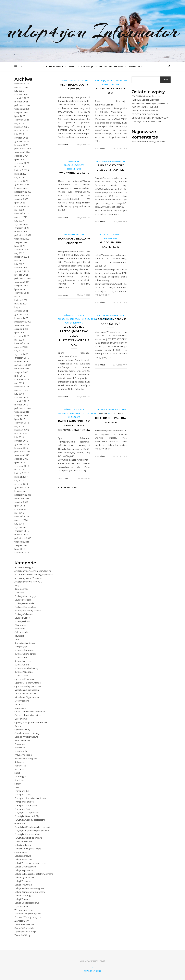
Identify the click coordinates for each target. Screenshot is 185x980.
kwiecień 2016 (22, 516)
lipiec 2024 (20, 159)
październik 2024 (23, 148)
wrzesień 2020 (22, 325)
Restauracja (20, 766)
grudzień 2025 (22, 98)
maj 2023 (19, 210)
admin (66, 145)
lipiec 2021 (20, 289)
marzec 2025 (21, 130)
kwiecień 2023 (22, 213)
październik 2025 (23, 105)
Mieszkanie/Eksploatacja (27, 690)
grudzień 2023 (22, 185)
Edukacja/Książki (23, 600)
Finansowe (20, 629)
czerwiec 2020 (22, 336)
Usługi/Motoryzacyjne (25, 867)
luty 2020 (19, 350)
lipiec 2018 (20, 419)
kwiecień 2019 (22, 387)
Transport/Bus (22, 791)
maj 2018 (19, 426)
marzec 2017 (21, 477)
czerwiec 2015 (22, 552)
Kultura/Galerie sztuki (25, 654)
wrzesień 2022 (22, 239)
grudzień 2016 (22, 488)
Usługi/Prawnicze (23, 885)
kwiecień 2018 (22, 430)
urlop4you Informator (93, 31)
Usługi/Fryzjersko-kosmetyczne (30, 863)
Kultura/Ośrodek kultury (26, 668)
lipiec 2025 (20, 116)
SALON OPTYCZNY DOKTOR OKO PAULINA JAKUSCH (111, 418)
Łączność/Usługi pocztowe (28, 686)
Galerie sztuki (21, 632)
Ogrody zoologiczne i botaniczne (31, 722)
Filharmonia (20, 625)
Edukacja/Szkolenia (111, 66)
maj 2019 (19, 383)
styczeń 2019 (21, 397)
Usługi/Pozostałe (23, 881)
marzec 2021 (21, 304)
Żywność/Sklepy (22, 935)
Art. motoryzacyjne (24, 567)
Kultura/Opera (22, 665)
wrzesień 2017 (22, 455)
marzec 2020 (21, 347)
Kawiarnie (19, 636)
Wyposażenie (21, 906)
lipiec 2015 (20, 549)
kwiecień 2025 (22, 127)
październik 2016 (23, 495)
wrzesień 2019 (22, 369)
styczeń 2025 (21, 138)
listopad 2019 (21, 361)
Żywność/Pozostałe (24, 928)
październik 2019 (23, 365)
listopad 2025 (21, 102)
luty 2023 (19, 221)
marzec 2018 (21, 433)
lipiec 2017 (20, 462)
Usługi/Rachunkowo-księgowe (29, 888)
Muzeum (19, 704)
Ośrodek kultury (22, 730)
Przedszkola (21, 751)
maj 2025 (19, 123)
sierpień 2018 (21, 415)
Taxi (17, 787)
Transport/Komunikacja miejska (30, 798)
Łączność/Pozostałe (24, 679)
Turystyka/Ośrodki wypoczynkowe (32, 831)
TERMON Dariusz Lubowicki (145, 100)
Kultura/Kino (21, 657)
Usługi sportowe (23, 856)
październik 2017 (23, 451)
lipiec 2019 (20, 376)
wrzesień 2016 (22, 498)
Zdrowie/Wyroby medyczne (28, 917)
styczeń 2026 (21, 94)
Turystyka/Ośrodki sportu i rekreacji (32, 827)
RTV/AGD (19, 769)
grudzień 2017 (22, 444)
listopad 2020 (21, 318)
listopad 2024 (21, 145)
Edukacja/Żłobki (22, 621)
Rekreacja (87, 66)
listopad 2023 (21, 188)
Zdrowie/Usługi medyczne (28, 913)
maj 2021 (19, 296)
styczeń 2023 (21, 224)
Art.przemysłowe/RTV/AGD (28, 582)
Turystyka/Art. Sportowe (27, 812)
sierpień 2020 (21, 329)
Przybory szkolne (23, 755)
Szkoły (18, 784)
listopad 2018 (21, 405)
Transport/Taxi (22, 809)
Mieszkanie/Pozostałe (26, 693)
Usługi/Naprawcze (24, 870)
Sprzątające (20, 776)
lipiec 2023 (20, 203)
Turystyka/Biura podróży (27, 816)
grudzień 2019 (22, 358)
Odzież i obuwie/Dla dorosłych (30, 711)
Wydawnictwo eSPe (74, 173)
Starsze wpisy (68, 487)
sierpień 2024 (21, 156)
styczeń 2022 (21, 268)
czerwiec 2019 (22, 379)
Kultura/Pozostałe (24, 672)
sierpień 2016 (21, 502)
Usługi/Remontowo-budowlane (30, 892)
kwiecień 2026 (22, 84)
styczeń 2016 (21, 527)
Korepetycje (21, 647)
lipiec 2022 (20, 246)
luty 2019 (19, 394)
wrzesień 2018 (22, 412)
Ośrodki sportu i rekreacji (27, 733)
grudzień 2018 (22, 401)
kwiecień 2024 (22, 170)
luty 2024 (19, 177)
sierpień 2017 (21, 459)
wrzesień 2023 (22, 195)
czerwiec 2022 (22, 249)
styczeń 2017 (21, 484)
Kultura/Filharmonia (24, 650)
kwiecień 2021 (22, 300)
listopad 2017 (21, 448)
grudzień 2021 (22, 271)
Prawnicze (20, 748)
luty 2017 (19, 480)
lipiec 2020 (20, 332)
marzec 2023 (21, 217)
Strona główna (53, 66)
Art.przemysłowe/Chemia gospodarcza (34, 574)
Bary (17, 585)
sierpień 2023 (21, 199)
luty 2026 (19, 91)
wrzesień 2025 (22, 109)
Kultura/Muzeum (23, 661)
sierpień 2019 (21, 372)
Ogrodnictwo (21, 719)
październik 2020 (23, 322)
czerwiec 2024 (22, 163)
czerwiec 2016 (22, 509)
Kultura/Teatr (21, 675)
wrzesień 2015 (22, 542)
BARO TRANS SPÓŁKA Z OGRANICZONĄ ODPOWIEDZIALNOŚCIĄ (74, 426)
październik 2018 (23, 408)
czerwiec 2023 (22, 206)
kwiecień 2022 (22, 257)
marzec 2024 (21, 174)
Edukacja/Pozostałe (24, 603)
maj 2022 (19, 253)
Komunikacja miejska (25, 643)
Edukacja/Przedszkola (25, 607)
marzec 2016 (21, 520)
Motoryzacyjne (22, 701)
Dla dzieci (19, 592)
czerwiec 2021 (22, 293)
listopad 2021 (21, 275)
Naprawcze (20, 708)
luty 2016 (19, 524)
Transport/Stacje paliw (26, 805)
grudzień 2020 (22, 314)
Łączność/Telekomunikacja (28, 683)
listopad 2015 (21, 534)
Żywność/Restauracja (25, 932)
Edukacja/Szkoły (22, 618)
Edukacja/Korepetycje (25, 596)
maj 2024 (19, 167)
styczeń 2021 (21, 311)
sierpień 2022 (21, 242)
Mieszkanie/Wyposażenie (27, 697)
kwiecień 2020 (22, 343)
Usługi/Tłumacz (22, 899)
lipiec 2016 (20, 506)
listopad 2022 (21, 231)
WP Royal (101, 961)
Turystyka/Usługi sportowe (28, 838)
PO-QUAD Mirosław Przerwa (146, 96)
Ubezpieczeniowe (23, 841)
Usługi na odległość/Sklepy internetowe (74, 165)
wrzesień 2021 (22, 282)
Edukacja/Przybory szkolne (28, 610)
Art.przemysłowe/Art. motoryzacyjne (33, 571)
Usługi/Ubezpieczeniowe (27, 903)
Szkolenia (19, 780)
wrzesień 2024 (22, 152)
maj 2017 (19, 470)
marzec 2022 (21, 260)
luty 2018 (19, 437)
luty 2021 (19, 307)
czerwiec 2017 (22, 466)
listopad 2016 (21, 491)
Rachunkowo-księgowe (26, 758)
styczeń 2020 (21, 354)
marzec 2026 (21, 87)
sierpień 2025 (21, 112)
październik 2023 (23, 192)
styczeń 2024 (21, 181)
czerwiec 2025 (22, 120)
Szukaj (165, 80)
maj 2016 (19, 513)
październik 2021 (23, 278)
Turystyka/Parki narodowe (28, 834)
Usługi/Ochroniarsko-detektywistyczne (34, 874)
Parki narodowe (22, 740)
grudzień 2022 (22, 228)
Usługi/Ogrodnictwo (24, 877)
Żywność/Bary (22, 921)
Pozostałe (135, 66)
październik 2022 (23, 235)
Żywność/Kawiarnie (24, 924)
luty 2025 (19, 134)
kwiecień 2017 (22, 473)
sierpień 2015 (21, 545)
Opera (18, 726)
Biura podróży (21, 589)
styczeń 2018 (21, 441)
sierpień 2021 (21, 286)
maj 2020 (19, 340)
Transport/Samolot (24, 802)
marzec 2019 (21, 390)
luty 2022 (19, 264)
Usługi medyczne (23, 845)
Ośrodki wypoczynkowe (26, 737)
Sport (72, 66)
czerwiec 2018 (22, 423)
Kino (17, 639)
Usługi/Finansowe (23, 859)
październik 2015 (23, 538)
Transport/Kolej (22, 794)
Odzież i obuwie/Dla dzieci (27, 715)
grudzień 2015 (22, 531)
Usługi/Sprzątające (24, 895)
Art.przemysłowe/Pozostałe (29, 578)
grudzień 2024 (22, 141)
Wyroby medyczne (24, 910)
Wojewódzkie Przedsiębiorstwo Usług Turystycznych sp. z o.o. (74, 336)
